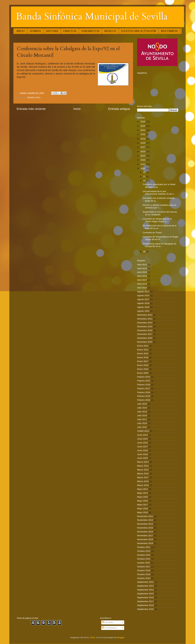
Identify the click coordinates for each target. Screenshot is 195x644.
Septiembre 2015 (145, 594)
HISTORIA (52, 31)
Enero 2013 (143, 346)
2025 (143, 126)
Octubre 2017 (144, 567)
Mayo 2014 (143, 493)
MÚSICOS (110, 31)
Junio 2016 (142, 443)
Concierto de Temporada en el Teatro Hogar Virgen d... (157, 220)
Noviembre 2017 (145, 536)
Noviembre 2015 (145, 528)
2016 (143, 151)
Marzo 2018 (143, 481)
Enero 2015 (143, 354)
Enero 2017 (143, 361)
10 (145, 181)
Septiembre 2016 (145, 597)
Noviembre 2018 (145, 539)
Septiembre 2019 (145, 609)
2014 (143, 160)
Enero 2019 (143, 369)
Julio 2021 (142, 427)
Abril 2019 (142, 288)
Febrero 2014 (144, 377)
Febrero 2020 (144, 400)
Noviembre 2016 (145, 532)
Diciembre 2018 (145, 338)
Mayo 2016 (143, 501)
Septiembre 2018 (145, 605)
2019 (143, 139)
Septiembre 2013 (145, 586)
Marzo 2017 (143, 477)
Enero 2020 (143, 373)
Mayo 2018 (143, 509)
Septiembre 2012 (145, 582)
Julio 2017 (142, 419)
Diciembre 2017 (145, 334)
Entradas (108, 622)
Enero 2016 (143, 357)
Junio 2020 (142, 458)
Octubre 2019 (144, 574)
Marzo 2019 (143, 485)
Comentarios (109, 628)
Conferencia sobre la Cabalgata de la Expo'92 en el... (160, 245)
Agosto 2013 (143, 292)
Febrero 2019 (144, 396)
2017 (143, 147)
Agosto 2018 (143, 303)
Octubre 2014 (144, 555)
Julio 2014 (142, 408)
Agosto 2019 (143, 307)
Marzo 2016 (143, 474)
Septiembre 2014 (145, 590)
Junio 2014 (142, 435)
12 (145, 172)
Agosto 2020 (143, 311)
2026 (143, 122)
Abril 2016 (142, 276)
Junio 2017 (142, 447)
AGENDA (35, 31)
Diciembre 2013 (145, 319)
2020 (143, 134)
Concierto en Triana (152, 233)
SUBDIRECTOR (90, 31)
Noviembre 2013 (145, 520)
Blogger (121, 637)
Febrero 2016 (144, 385)
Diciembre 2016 (145, 330)
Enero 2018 (143, 365)
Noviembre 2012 (145, 516)
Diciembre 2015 (145, 327)
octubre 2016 (144, 563)
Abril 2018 (142, 284)
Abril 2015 (142, 272)
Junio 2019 (142, 454)
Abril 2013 (142, 265)
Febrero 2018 (144, 392)
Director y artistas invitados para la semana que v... (159, 206)
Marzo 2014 (143, 466)
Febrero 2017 (144, 388)
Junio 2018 (142, 450)
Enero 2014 (143, 350)
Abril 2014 (142, 268)
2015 (143, 156)
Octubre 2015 (144, 559)
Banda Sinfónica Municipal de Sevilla (92, 17)
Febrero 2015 (144, 381)
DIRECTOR (70, 31)
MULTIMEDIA (169, 31)
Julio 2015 (142, 412)
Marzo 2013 (143, 462)
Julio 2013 (142, 404)
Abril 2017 (142, 280)
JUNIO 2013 (143, 431)
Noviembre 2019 (145, 543)
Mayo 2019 (143, 512)
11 (145, 176)
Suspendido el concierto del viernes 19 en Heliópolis (160, 213)
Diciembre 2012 (145, 315)
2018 (143, 143)
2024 (143, 130)
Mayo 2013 (143, 489)
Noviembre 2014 (145, 524)
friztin (92, 637)
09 (145, 252)
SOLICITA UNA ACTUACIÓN (139, 31)
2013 (143, 164)
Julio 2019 (142, 423)
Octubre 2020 (144, 578)
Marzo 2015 (143, 470)
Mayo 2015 (143, 497)
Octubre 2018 (144, 570)
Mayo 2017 (143, 505)
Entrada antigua (119, 109)
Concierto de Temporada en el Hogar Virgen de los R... (160, 238)
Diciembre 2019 (145, 342)
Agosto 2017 (143, 299)
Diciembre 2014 (145, 323)
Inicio (77, 109)
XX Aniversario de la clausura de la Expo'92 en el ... (160, 227)
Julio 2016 (142, 416)
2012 (143, 168)
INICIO (21, 31)
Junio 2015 (142, 439)
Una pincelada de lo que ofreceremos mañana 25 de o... (159, 193)
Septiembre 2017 (145, 601)
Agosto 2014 (143, 295)
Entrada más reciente (31, 109)
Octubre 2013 (144, 551)
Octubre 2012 (34, 97)
